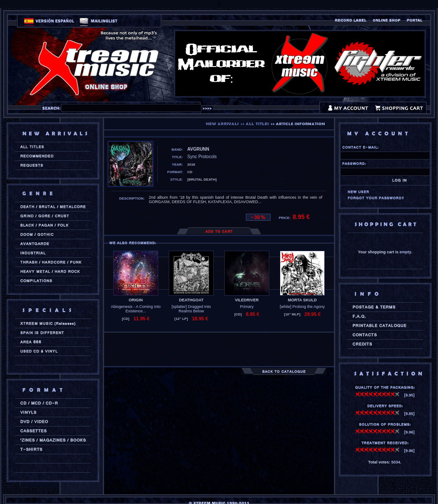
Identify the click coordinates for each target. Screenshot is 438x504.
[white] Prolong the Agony (302, 307)
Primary (247, 307)
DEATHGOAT (191, 300)
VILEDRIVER (247, 300)
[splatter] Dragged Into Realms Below (191, 309)
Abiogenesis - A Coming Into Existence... (135, 309)
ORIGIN (136, 300)
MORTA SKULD (302, 300)
